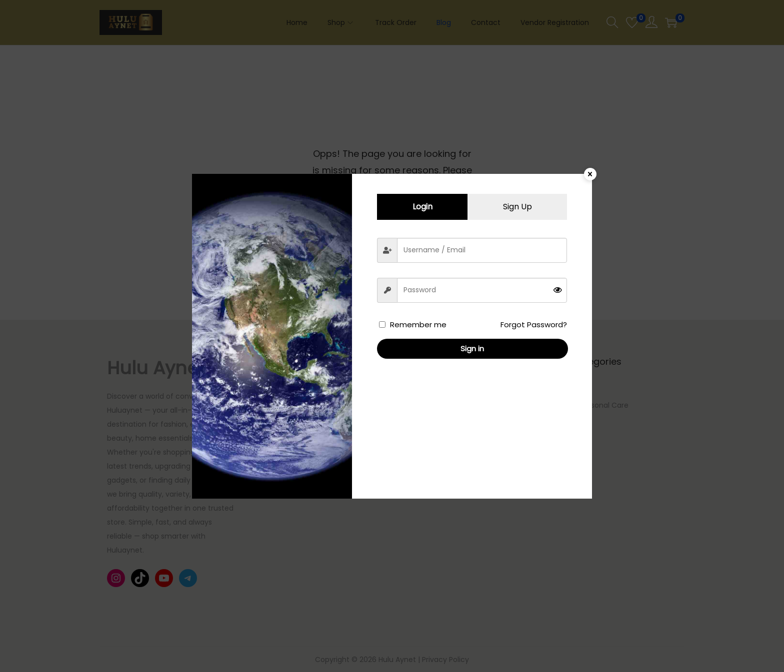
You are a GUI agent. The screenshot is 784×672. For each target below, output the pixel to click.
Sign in (472, 348)
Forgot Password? (534, 325)
